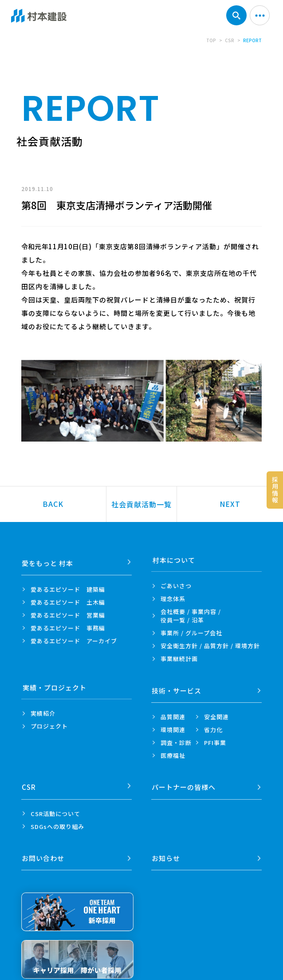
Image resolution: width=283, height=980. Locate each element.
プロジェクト (49, 726)
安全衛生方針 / (210, 646)
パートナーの (185, 781)
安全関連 (216, 713)
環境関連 (173, 726)
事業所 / (191, 633)
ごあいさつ (176, 586)
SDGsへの (57, 819)
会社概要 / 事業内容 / (191, 616)
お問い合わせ (44, 848)
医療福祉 (173, 752)
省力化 (213, 726)
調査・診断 (176, 739)
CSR (230, 40)
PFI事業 (215, 739)
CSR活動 (55, 807)
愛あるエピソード (68, 586)
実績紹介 (43, 713)
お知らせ (167, 848)
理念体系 (173, 599)
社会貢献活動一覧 (141, 504)
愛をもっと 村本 (48, 560)
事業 (179, 659)
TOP (211, 40)
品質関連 (173, 713)
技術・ (177, 687)
